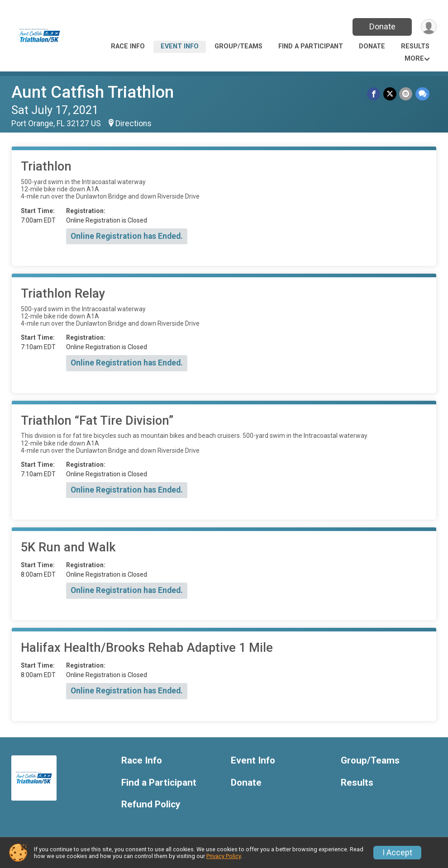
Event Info (180, 46)
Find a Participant (311, 46)
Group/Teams (238, 46)
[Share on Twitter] (390, 94)
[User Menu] (428, 27)
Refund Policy (151, 804)
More (414, 59)
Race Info (128, 46)
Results (415, 46)
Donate (381, 26)
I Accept (397, 853)
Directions (133, 123)
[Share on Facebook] (374, 94)
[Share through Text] (422, 94)
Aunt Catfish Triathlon (93, 92)
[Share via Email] (406, 94)
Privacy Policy (224, 856)
